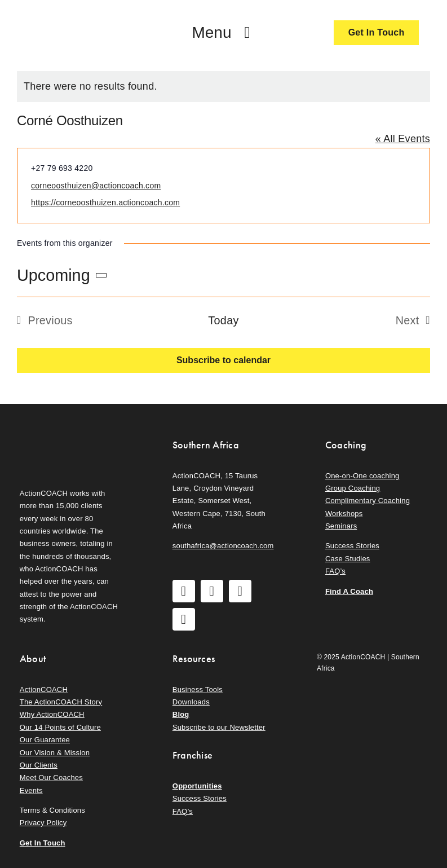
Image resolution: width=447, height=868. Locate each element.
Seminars (341, 526)
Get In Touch (43, 843)
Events (31, 790)
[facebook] (184, 591)
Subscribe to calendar (223, 360)
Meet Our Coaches (51, 777)
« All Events (403, 139)
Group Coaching (353, 488)
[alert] (223, 87)
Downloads (191, 702)
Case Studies (348, 559)
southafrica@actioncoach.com (223, 546)
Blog (181, 714)
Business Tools (198, 689)
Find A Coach (349, 591)
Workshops (344, 514)
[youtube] (240, 591)
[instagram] (212, 591)
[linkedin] (184, 619)
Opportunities (197, 786)
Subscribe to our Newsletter (219, 727)
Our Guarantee (45, 740)
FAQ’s (335, 571)
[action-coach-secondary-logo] (71, 436)
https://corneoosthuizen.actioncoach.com (105, 202)
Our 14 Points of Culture (60, 727)
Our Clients (39, 765)
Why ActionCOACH (52, 714)
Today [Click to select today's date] (223, 320)
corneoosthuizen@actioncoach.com (96, 186)
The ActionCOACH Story (61, 702)
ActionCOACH (44, 689)
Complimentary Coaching (368, 501)
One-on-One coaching (362, 476)
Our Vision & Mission (55, 753)
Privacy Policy (43, 823)
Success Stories (352, 546)
